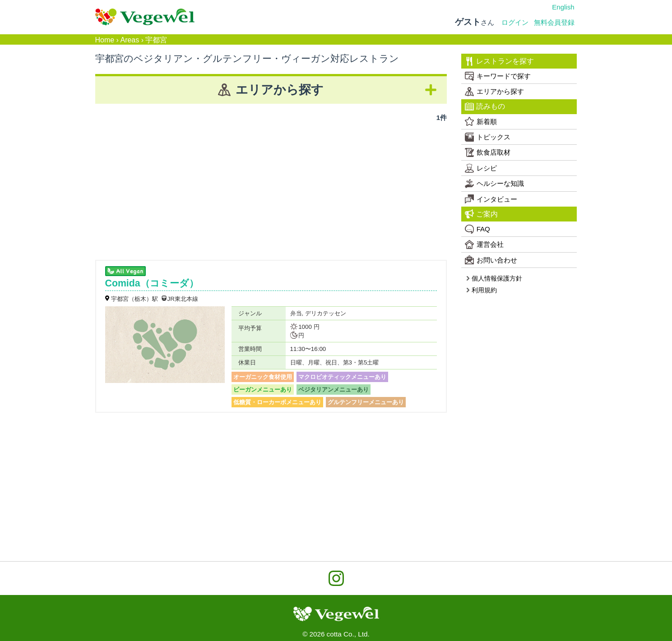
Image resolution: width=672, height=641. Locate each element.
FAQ (477, 229)
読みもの (485, 106)
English (563, 7)
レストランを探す (499, 61)
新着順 (481, 121)
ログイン (515, 22)
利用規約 (481, 290)
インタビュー (491, 199)
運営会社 (484, 244)
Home (105, 40)
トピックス (488, 137)
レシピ (481, 168)
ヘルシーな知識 (494, 184)
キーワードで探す (498, 76)
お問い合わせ (491, 260)
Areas (130, 40)
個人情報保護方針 (494, 278)
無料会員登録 (554, 22)
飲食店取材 (488, 152)
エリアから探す (494, 92)
